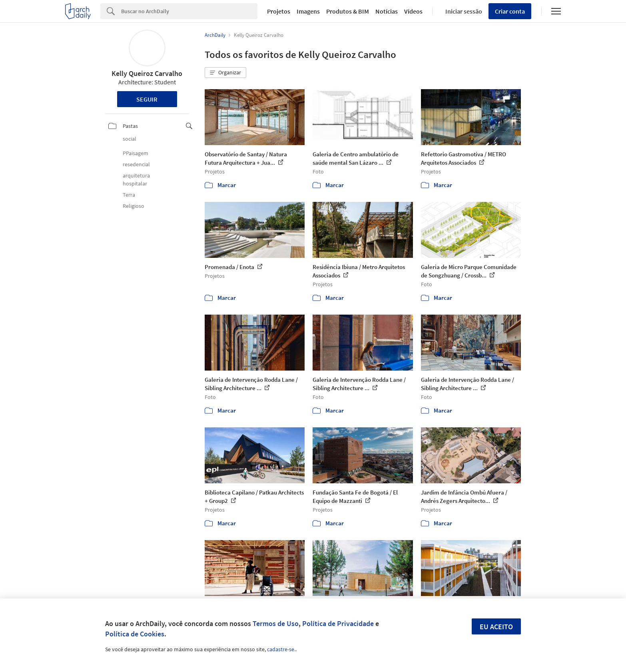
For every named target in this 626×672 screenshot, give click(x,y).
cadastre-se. (281, 649)
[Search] (189, 11)
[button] (225, 73)
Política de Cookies (135, 634)
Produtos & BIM (348, 11)
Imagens (308, 11)
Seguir (147, 99)
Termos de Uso (276, 623)
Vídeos (413, 11)
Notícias (387, 11)
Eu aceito (496, 627)
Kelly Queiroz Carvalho (147, 73)
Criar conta (510, 11)
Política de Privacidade (338, 623)
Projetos (279, 11)
